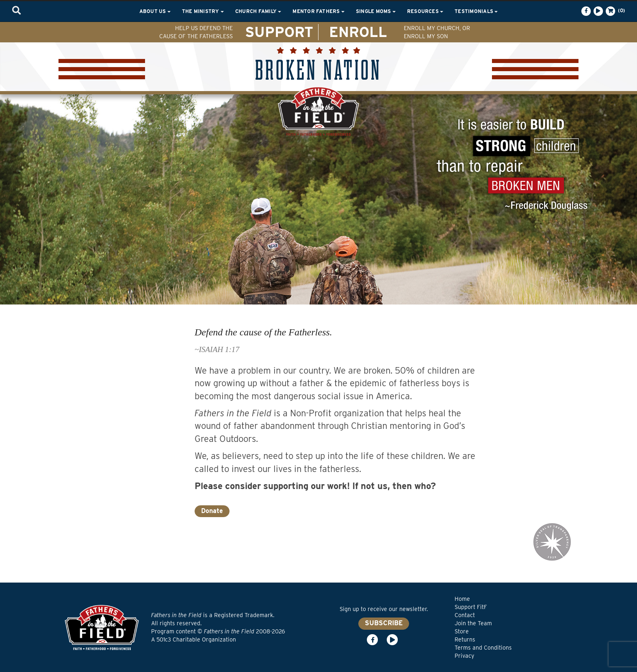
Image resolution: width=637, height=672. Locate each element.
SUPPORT (279, 32)
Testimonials (476, 11)
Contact (465, 615)
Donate (212, 511)
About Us (155, 11)
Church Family (258, 11)
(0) (615, 11)
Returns (465, 639)
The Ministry (203, 11)
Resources (425, 11)
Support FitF (471, 607)
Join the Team (473, 623)
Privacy (464, 656)
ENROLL (358, 32)
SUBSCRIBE (384, 623)
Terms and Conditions (483, 648)
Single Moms (376, 11)
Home (462, 599)
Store (462, 631)
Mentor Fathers (318, 11)
